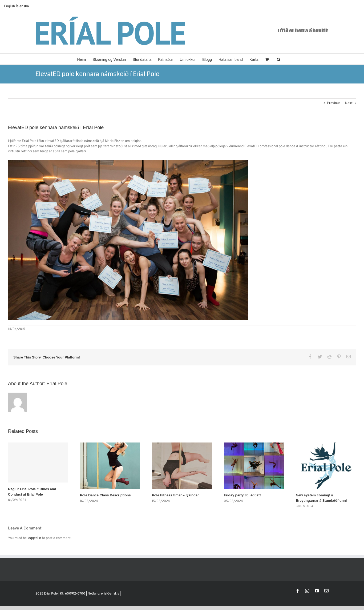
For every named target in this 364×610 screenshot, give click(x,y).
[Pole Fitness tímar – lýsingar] (182, 466)
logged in (34, 538)
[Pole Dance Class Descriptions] (110, 466)
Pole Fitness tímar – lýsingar (175, 495)
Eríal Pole (57, 384)
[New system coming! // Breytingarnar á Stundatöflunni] (326, 466)
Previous (334, 103)
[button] (279, 59)
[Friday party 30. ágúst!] (254, 466)
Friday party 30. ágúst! (242, 495)
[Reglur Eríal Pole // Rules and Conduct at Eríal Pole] (38, 463)
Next (349, 103)
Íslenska (22, 6)
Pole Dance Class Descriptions (105, 495)
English (9, 6)
